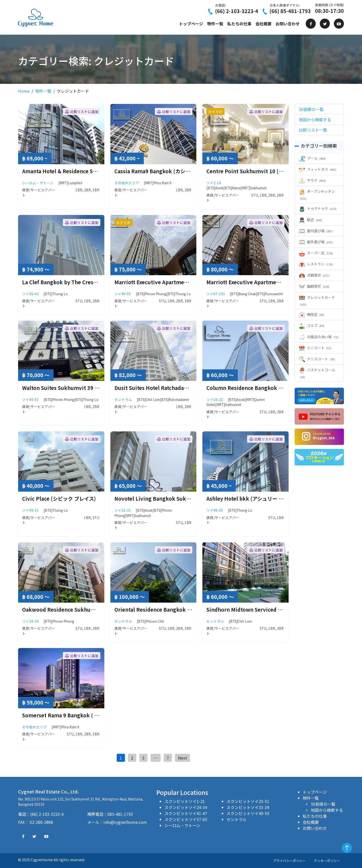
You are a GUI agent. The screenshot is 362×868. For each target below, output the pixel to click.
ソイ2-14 (214, 183)
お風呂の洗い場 (319, 337)
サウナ (312, 180)
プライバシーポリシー (289, 861)
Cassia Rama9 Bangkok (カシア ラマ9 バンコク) (171, 171)
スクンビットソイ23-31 (248, 801)
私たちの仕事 (239, 24)
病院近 (312, 314)
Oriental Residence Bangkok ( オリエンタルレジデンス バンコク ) (192, 610)
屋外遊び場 (316, 242)
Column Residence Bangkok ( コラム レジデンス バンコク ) (277, 388)
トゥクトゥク (318, 208)
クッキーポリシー (327, 861)
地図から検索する (327, 810)
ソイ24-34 (30, 621)
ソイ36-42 (30, 294)
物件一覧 (215, 24)
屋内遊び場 (316, 231)
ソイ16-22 (215, 399)
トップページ (191, 24)
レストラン (316, 264)
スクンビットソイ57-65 (186, 819)
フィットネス (318, 169)
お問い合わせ (288, 24)
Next (183, 758)
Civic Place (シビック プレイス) (59, 499)
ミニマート (315, 348)
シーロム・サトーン (38, 183)
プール (312, 158)
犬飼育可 (314, 275)
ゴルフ (312, 325)
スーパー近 (316, 253)
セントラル (123, 399)
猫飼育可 (314, 286)
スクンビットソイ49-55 (248, 813)
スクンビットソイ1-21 (185, 801)
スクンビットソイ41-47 (186, 813)
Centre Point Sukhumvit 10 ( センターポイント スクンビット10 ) (283, 171)
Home (24, 91)
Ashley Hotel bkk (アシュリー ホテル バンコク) (262, 499)
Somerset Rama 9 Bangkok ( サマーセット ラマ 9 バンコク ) (93, 715)
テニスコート (317, 359)
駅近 (311, 220)
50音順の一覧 (323, 804)
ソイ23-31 (123, 510)
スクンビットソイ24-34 (186, 807)
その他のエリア (127, 183)
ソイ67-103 (216, 294)
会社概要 (263, 24)
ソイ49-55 (123, 294)
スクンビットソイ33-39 (248, 807)
